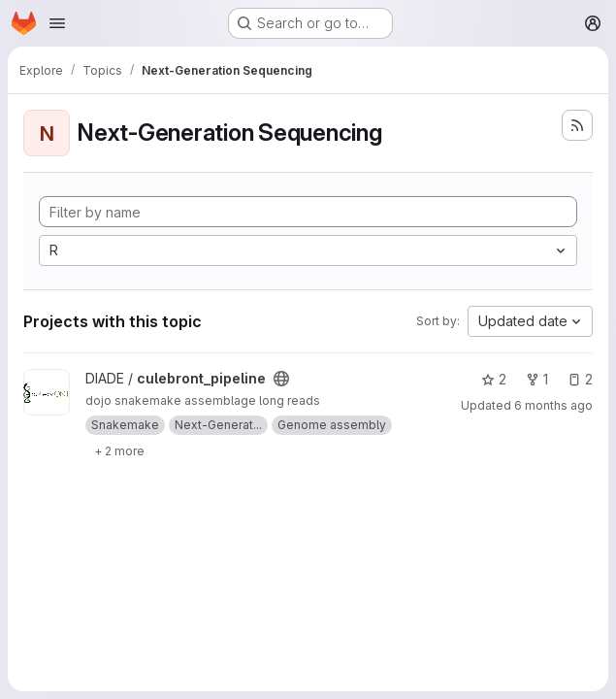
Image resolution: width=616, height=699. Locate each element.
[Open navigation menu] (57, 23)
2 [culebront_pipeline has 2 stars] (494, 379)
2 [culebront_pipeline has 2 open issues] (580, 379)
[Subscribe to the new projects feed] (577, 125)
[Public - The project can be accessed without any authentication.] (281, 379)
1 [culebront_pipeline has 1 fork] (537, 379)
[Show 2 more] (119, 450)
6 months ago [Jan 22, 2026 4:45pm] (553, 405)
